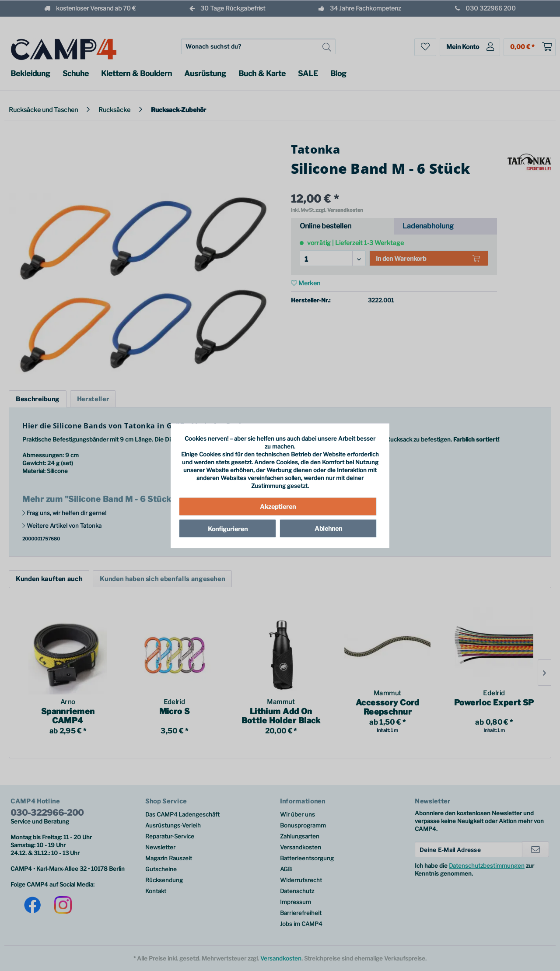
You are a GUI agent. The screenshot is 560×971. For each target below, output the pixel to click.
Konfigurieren (228, 529)
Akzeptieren (278, 507)
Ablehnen (328, 528)
